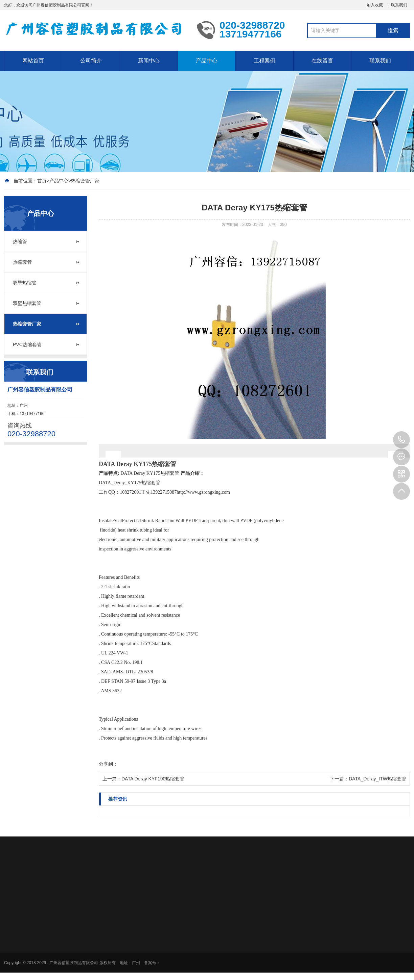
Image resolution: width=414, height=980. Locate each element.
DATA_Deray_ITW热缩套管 (377, 779)
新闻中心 (149, 61)
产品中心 (207, 61)
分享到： (108, 764)
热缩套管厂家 (85, 181)
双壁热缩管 (25, 283)
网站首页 (33, 61)
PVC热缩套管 (27, 344)
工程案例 (264, 61)
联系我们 (399, 5)
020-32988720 (401, 440)
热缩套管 (22, 262)
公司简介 (91, 61)
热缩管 (20, 241)
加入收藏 (375, 5)
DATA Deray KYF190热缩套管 (153, 779)
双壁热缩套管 (27, 303)
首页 (42, 181)
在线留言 (322, 61)
